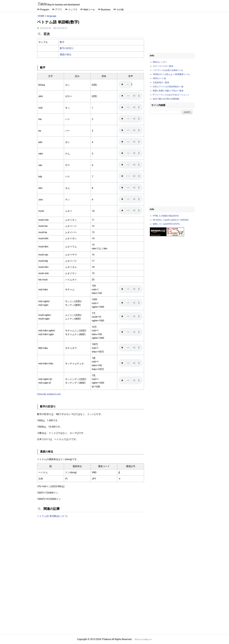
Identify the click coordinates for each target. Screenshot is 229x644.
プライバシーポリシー (143, 639)
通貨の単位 (66, 55)
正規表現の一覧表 (161, 82)
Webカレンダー (160, 62)
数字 (62, 42)
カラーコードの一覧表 (163, 66)
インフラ (73, 10)
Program (45, 10)
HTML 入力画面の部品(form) (166, 216)
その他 (120, 10)
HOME (41, 16)
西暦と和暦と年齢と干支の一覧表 (168, 91)
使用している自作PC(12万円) (166, 224)
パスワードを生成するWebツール (168, 70)
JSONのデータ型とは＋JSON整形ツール (171, 74)
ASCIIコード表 (159, 78)
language (51, 16)
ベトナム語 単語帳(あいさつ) (52, 516)
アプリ (59, 10)
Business (106, 10)
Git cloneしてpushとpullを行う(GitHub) (171, 220)
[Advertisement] (91, 544)
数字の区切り (67, 48)
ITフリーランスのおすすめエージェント (171, 95)
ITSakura (42, 4)
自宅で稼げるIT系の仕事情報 (166, 99)
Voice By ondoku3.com (49, 394)
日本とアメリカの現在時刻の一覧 (168, 87)
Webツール (89, 10)
